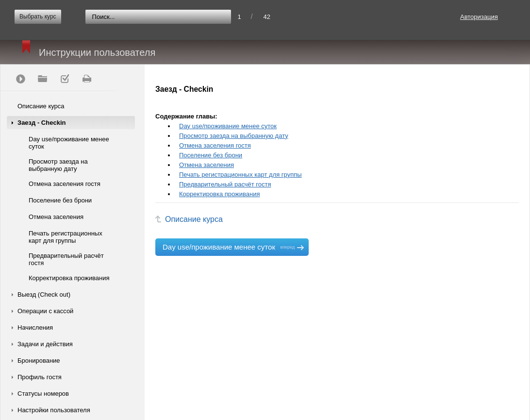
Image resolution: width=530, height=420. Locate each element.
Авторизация (479, 17)
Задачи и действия (45, 344)
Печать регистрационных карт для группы (66, 237)
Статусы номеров (43, 394)
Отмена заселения (56, 217)
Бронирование (39, 361)
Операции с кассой (45, 311)
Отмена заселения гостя (65, 184)
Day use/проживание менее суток (69, 143)
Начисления (35, 328)
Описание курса (41, 106)
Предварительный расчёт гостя (66, 259)
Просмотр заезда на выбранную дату (58, 165)
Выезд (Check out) (44, 294)
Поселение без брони (60, 200)
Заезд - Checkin (41, 123)
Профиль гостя (40, 377)
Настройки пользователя (54, 410)
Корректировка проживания (69, 278)
